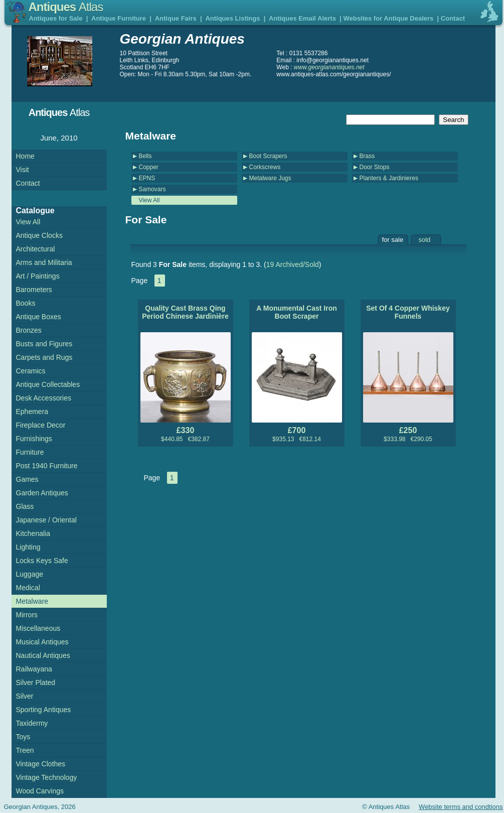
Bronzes (29, 330)
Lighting (28, 547)
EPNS (147, 178)
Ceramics (31, 371)
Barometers (34, 290)
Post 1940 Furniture (47, 466)
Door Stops (375, 167)
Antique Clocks (39, 235)
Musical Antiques (42, 642)
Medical (28, 588)
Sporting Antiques (44, 710)
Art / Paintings (38, 276)
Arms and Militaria (44, 262)
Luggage (30, 574)
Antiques (66, 7)
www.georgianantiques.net (329, 67)
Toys (23, 737)
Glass (25, 506)
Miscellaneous (38, 628)
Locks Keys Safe (42, 561)
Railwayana (34, 669)
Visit (23, 170)
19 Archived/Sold (293, 264)
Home (25, 156)
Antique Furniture (119, 18)
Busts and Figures (44, 344)
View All (149, 200)
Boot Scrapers (268, 156)
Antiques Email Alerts (302, 18)
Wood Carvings (40, 791)
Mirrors (27, 615)
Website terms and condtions (461, 807)
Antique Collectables (48, 384)
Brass (367, 156)
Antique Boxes (39, 317)
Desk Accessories (44, 398)
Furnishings (34, 439)
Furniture (30, 452)
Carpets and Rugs (44, 357)
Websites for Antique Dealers (388, 18)
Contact (453, 18)
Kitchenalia (33, 533)
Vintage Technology (47, 777)
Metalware (32, 601)
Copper (149, 167)
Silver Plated (36, 683)
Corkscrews (265, 167)
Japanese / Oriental (46, 520)
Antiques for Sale (56, 18)
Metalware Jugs (270, 178)
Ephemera (32, 412)
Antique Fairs (176, 18)
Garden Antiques (42, 493)
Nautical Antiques (43, 655)
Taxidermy (32, 723)
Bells (145, 156)
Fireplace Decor (41, 425)
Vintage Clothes (41, 764)
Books (26, 303)
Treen (25, 750)
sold (425, 240)
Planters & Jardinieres (389, 178)
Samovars (152, 189)
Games (27, 479)
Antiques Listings (232, 18)
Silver (25, 696)
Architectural (36, 249)
